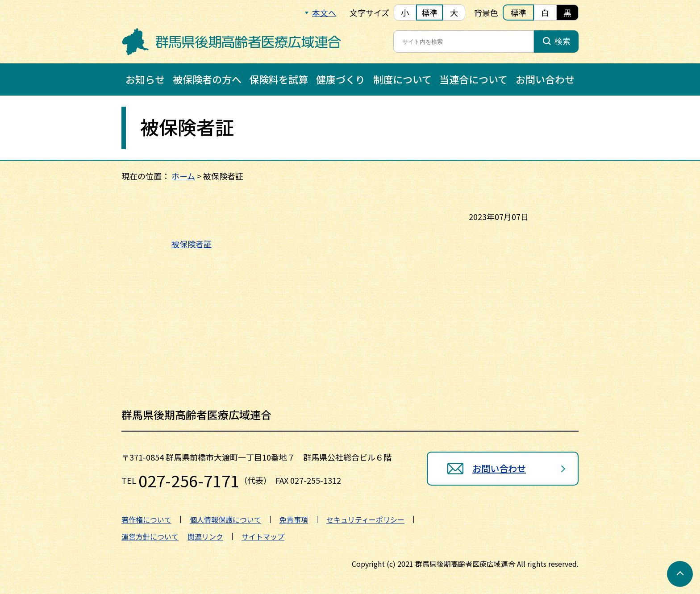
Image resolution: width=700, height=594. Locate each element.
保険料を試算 (279, 79)
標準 (429, 12)
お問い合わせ (545, 79)
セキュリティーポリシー (365, 519)
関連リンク (205, 536)
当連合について (473, 79)
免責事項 (294, 519)
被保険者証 (192, 244)
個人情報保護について (225, 519)
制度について (402, 79)
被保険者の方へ (207, 79)
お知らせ (145, 79)
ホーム (183, 176)
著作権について (146, 519)
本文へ (324, 12)
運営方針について (150, 536)
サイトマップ (263, 536)
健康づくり (341, 79)
